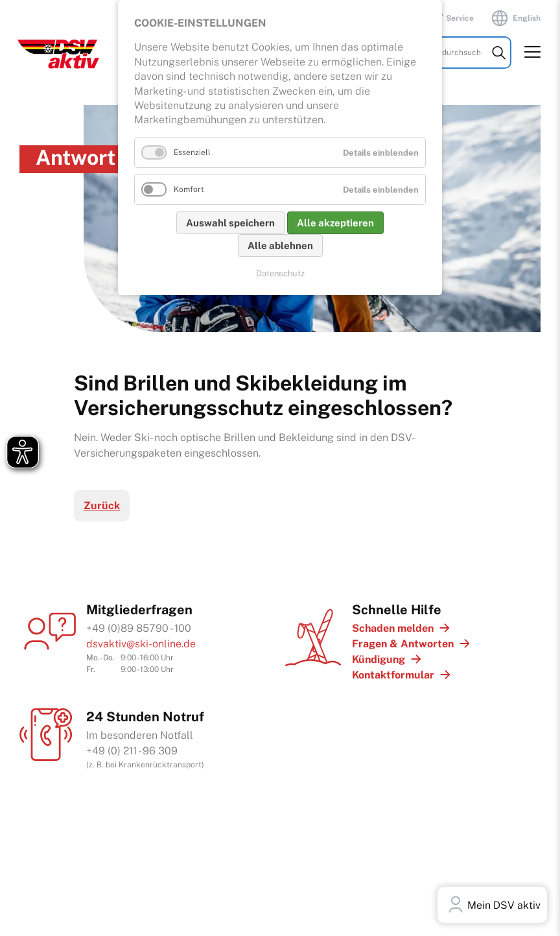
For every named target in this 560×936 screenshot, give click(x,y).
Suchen (499, 63)
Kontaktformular (393, 675)
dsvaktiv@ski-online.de (141, 644)
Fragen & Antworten (403, 644)
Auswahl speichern (230, 223)
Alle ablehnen (280, 246)
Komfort (189, 189)
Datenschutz (280, 273)
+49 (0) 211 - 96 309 (132, 751)
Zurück (102, 506)
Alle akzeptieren (335, 223)
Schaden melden (393, 628)
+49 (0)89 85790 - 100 (139, 628)
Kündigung (379, 659)
